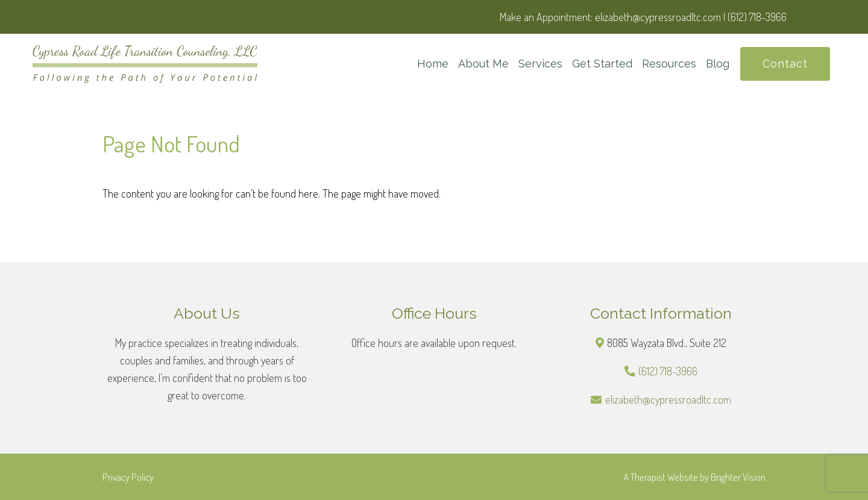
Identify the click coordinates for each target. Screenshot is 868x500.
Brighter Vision (738, 477)
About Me (483, 64)
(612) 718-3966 (668, 371)
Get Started (602, 64)
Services (540, 64)
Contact (785, 64)
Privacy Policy (128, 477)
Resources (669, 64)
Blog (718, 64)
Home (433, 64)
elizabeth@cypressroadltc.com (668, 399)
